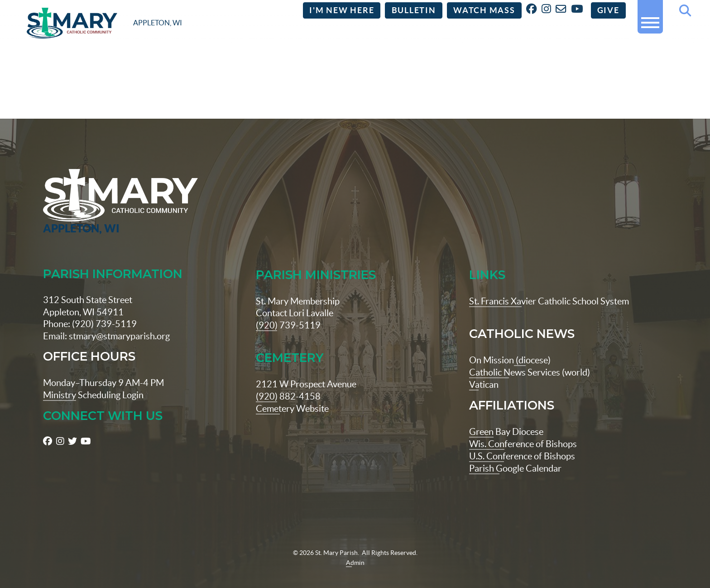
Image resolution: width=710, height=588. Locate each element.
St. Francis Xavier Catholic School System (549, 287)
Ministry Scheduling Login (93, 381)
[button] (650, 19)
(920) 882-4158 (288, 382)
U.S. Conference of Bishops (522, 441)
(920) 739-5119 (288, 311)
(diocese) (532, 346)
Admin (355, 547)
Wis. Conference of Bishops (523, 429)
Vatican (484, 370)
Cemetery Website (292, 394)
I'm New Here (342, 10)
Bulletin (414, 10)
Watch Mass (484, 10)
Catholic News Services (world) (530, 358)
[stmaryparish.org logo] (104, 23)
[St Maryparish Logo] (99, 188)
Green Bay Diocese (506, 417)
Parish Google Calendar (515, 453)
